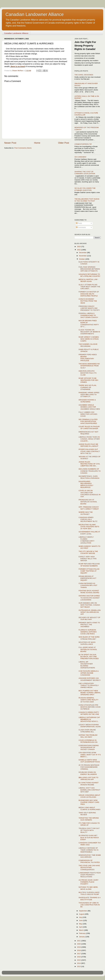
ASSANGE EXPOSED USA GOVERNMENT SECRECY (90, 679)
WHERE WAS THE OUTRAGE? (86, 513)
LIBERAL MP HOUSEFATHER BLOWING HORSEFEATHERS (87, 665)
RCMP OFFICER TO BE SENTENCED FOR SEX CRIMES (88, 380)
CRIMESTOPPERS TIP (83, 144)
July (81, 917)
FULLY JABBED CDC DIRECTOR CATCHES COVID (88, 414)
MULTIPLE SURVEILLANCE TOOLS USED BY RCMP (89, 893)
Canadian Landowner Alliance (35, 14)
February (83, 933)
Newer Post (10, 143)
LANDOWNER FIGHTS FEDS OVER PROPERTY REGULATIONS (90, 875)
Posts (79, 223)
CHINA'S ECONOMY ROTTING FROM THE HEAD (88, 301)
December (83, 253)
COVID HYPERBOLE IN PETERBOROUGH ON (88, 741)
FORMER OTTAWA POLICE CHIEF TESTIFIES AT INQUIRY (89, 571)
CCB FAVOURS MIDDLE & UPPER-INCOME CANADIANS (89, 673)
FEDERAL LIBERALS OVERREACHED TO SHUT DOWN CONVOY (88, 315)
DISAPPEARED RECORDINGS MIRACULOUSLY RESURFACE (86, 484)
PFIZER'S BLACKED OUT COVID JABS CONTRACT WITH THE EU (89, 451)
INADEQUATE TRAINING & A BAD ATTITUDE (90, 899)
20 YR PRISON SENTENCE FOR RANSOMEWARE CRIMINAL (89, 767)
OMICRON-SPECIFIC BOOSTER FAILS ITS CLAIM (88, 373)
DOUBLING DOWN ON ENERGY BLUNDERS (88, 773)
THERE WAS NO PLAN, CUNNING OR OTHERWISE (88, 387)
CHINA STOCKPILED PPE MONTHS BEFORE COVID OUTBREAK (90, 707)
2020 (79, 944)
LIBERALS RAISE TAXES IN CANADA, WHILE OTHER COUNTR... (89, 439)
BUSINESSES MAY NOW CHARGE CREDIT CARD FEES (89, 802)
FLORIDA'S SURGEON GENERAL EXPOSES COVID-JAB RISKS (88, 632)
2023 (79, 247)
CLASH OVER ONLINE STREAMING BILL (87, 731)
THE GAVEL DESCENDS (84, 75)
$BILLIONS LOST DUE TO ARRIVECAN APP (88, 778)
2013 (79, 966)
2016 (79, 957)
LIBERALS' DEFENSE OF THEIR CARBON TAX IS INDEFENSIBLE (89, 850)
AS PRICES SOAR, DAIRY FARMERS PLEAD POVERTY (89, 882)
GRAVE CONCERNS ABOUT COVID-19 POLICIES (89, 796)
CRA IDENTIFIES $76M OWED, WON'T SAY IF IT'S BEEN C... (90, 755)
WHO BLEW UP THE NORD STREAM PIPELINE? (89, 638)
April (81, 927)
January (82, 937)
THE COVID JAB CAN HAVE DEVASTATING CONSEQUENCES (89, 867)
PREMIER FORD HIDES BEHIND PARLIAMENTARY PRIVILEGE (88, 358)
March (81, 930)
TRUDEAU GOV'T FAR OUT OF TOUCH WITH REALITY (89, 830)
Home (37, 143)
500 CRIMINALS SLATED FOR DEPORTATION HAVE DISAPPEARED (88, 421)
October (82, 259)
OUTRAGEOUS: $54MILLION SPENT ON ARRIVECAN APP (90, 612)
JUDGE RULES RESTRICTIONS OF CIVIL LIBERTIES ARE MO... (89, 464)
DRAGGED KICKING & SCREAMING (87, 401)
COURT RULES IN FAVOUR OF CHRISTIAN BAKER (89, 428)
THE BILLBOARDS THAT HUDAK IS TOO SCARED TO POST (87, 200)
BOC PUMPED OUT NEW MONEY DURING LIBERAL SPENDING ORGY (90, 693)
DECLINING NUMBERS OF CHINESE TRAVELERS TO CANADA (90, 471)
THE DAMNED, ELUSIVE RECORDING (88, 345)
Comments (81, 227)
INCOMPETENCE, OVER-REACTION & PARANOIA (89, 477)
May (81, 924)
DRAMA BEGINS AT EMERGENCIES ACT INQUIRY (87, 578)
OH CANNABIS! (80, 157)
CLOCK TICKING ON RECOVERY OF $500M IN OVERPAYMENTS (89, 332)
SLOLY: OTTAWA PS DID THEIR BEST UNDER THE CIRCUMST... (89, 287)
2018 (79, 950)
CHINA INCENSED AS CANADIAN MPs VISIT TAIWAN (88, 585)
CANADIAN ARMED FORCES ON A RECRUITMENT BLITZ (88, 519)
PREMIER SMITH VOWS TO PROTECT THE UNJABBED (89, 625)
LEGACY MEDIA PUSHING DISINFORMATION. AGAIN (90, 726)
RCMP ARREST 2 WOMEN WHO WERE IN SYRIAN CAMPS (89, 339)
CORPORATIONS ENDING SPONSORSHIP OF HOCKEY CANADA (89, 747)
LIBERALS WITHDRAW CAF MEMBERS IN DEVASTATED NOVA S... (89, 719)
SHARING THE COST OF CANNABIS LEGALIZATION (85, 173)
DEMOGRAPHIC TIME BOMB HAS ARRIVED (90, 856)
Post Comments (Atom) (23, 148)
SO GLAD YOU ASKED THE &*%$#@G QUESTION (85, 189)
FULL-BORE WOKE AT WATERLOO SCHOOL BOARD (88, 649)
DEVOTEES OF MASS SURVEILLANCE (87, 643)
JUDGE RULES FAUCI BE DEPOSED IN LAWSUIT (89, 445)
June (81, 920)
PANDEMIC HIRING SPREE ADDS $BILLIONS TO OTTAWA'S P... (89, 395)
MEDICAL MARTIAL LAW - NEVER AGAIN (89, 280)
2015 (79, 960)
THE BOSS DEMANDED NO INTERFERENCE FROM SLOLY (89, 366)
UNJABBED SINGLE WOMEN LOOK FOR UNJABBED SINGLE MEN (89, 407)
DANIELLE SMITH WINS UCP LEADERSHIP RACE (89, 761)
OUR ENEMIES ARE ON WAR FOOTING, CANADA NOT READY (89, 605)
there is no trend (17, 66)
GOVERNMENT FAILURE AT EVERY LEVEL (89, 533)
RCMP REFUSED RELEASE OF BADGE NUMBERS (89, 565)
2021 (79, 941)
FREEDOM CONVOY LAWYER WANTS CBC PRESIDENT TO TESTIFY (89, 308)
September (83, 911)
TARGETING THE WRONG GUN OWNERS (89, 819)
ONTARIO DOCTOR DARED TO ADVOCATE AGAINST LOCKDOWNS (89, 598)
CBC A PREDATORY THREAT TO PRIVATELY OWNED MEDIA (89, 685)
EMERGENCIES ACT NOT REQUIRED (89, 433)
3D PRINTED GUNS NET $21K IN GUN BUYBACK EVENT (89, 837)
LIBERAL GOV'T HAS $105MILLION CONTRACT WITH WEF (89, 790)
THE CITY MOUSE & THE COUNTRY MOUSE (88, 552)
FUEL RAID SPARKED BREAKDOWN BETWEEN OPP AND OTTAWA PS (89, 269)
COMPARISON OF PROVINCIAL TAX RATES (89, 861)
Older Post (64, 143)
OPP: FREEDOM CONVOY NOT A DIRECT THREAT (89, 508)
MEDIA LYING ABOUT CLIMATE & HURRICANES (89, 809)
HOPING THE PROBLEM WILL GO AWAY (88, 736)
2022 (79, 250)
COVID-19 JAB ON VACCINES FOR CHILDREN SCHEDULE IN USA (90, 494)
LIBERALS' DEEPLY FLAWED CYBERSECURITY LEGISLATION (87, 540)
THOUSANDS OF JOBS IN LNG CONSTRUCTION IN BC (89, 905)
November (83, 256)
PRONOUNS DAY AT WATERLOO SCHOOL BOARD (88, 502)
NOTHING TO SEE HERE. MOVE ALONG (88, 888)
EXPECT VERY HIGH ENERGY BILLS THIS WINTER (88, 559)
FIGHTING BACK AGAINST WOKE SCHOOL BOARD (89, 592)
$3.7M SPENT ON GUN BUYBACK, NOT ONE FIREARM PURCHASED (89, 657)
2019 (79, 947)
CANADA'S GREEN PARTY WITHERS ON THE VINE (89, 713)
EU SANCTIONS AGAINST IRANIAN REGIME (89, 784)
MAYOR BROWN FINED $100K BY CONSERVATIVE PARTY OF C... (89, 324)
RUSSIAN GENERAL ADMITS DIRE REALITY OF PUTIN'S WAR (89, 700)
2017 (79, 954)
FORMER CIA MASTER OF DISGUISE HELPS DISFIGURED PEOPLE (89, 294)
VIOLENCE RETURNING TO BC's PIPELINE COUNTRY (89, 275)
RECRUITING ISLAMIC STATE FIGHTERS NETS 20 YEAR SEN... (89, 527)
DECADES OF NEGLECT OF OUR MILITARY (89, 618)
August (82, 914)
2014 (79, 963)
